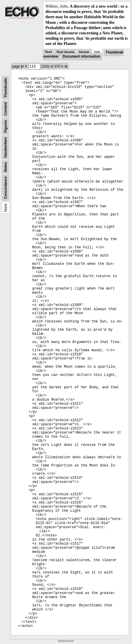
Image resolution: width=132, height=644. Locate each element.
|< (23, 66)
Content (6, 109)
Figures (6, 126)
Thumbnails (6, 87)
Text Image (66, 52)
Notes (6, 167)
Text (48, 52)
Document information (81, 56)
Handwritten (6, 147)
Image (84, 52)
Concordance (6, 188)
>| (66, 66)
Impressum (66, 641)
